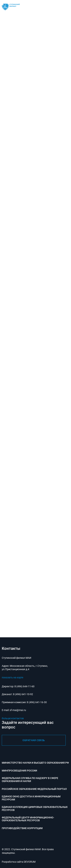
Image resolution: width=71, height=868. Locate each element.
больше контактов (13, 718)
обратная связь (34, 740)
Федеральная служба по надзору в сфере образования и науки (30, 780)
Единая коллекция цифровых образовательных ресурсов (35, 808)
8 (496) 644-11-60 (24, 686)
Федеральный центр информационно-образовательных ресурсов (28, 819)
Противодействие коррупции (22, 828)
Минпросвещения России (19, 771)
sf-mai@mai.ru (18, 710)
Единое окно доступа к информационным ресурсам (31, 798)
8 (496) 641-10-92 (23, 694)
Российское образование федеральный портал (34, 789)
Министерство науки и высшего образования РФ (35, 763)
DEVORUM (30, 862)
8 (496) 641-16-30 (37, 702)
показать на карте (12, 677)
